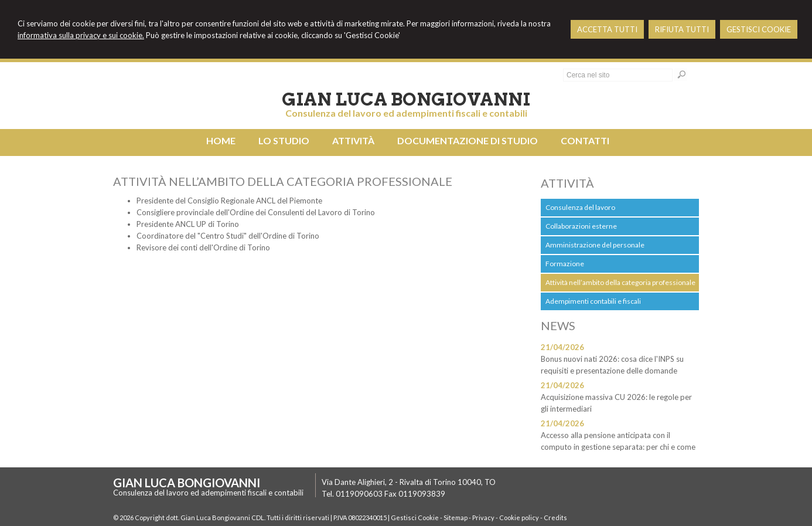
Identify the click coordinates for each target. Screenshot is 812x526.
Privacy (483, 517)
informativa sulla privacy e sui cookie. (81, 35)
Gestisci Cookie (415, 517)
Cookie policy (519, 517)
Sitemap (456, 517)
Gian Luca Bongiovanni (406, 99)
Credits (555, 517)
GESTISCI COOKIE (759, 29)
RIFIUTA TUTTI (682, 29)
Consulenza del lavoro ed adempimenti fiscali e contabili (406, 113)
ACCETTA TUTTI (607, 29)
